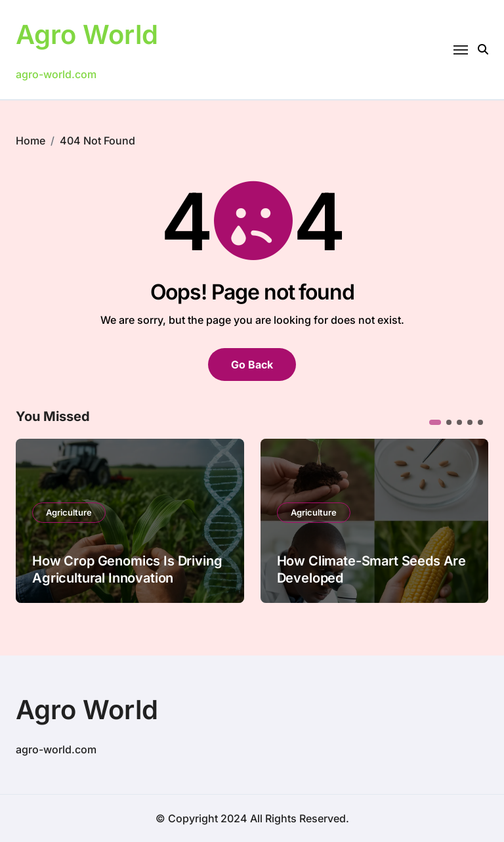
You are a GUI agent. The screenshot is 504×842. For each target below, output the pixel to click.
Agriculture (69, 512)
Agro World (87, 34)
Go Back (252, 365)
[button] (435, 422)
